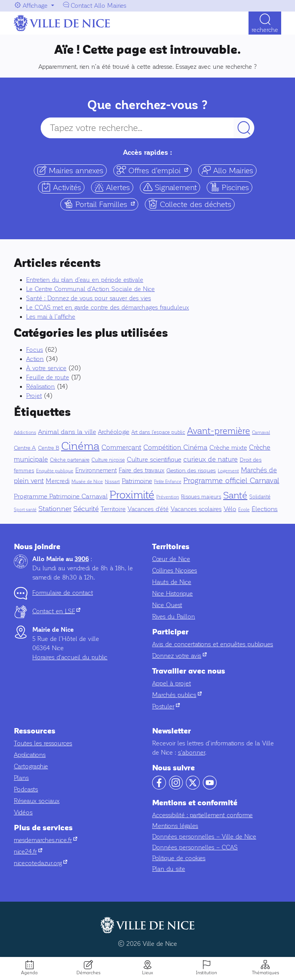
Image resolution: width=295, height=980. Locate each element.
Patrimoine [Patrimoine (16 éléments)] (137, 481)
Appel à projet (172, 683)
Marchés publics (177, 695)
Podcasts (26, 789)
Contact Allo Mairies (99, 6)
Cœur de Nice (171, 559)
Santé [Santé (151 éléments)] (235, 495)
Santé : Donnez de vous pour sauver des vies (89, 298)
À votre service (46, 368)
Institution (206, 973)
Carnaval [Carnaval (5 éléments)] (261, 432)
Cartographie (31, 766)
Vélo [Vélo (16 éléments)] (230, 509)
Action (35, 359)
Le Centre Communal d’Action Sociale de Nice (90, 289)
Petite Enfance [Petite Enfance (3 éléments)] (168, 482)
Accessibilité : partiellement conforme (202, 815)
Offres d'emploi (154, 170)
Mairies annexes (70, 170)
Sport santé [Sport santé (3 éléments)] (25, 510)
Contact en (56, 611)
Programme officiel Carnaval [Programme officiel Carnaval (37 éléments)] (231, 481)
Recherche (265, 30)
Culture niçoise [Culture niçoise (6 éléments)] (108, 460)
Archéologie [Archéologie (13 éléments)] (114, 432)
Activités (61, 187)
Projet (34, 396)
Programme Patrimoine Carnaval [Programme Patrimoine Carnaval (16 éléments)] (61, 496)
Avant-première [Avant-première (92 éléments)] (219, 431)
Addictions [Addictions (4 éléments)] (25, 432)
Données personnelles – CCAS (195, 847)
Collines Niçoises (175, 570)
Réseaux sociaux (37, 801)
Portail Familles (101, 204)
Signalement (170, 187)
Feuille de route (48, 377)
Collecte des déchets (190, 204)
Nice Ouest (167, 605)
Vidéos (23, 812)
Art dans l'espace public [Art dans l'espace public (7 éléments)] (158, 432)
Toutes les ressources (43, 743)
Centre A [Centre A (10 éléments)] (25, 448)
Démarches (88, 973)
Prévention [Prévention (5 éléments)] (168, 497)
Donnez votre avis (179, 656)
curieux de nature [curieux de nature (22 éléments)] (210, 459)
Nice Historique (172, 593)
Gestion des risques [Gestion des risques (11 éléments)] (191, 470)
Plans (21, 778)
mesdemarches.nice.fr (46, 840)
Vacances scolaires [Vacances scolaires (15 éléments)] (196, 509)
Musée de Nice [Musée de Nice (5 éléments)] (87, 482)
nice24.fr (28, 852)
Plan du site (169, 869)
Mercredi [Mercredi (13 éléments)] (58, 481)
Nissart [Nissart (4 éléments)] (112, 482)
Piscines (230, 187)
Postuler (166, 706)
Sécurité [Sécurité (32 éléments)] (86, 509)
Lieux (147, 973)
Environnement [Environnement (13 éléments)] (96, 470)
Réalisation (41, 387)
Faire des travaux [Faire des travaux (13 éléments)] (142, 470)
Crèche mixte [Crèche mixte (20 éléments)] (228, 448)
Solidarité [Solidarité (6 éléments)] (260, 497)
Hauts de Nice (172, 582)
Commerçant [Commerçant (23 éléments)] (121, 447)
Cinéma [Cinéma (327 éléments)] (80, 446)
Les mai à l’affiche (51, 317)
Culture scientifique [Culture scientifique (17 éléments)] (154, 459)
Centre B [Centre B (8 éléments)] (49, 448)
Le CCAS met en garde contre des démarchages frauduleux (108, 307)
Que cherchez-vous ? (147, 105)
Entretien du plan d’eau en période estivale (85, 280)
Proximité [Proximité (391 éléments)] (132, 495)
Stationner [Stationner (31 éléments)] (55, 509)
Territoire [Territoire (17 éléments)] (113, 509)
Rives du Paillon (174, 617)
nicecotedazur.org (41, 863)
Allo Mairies (227, 170)
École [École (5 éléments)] (244, 510)
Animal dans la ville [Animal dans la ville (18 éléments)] (67, 432)
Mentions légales (175, 826)
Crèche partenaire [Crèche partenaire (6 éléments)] (70, 460)
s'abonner (191, 752)
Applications (30, 755)
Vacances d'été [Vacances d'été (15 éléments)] (148, 509)
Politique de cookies (179, 858)
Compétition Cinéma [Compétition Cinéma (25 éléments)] (175, 447)
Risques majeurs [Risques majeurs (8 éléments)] (201, 497)
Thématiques (265, 973)
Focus (35, 350)
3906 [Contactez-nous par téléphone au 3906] (82, 559)
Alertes (112, 187)
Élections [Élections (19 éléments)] (265, 509)
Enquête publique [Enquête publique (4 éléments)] (55, 471)
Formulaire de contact (63, 593)
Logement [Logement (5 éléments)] (228, 471)
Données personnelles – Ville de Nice (204, 837)
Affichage (35, 6)
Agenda (29, 973)
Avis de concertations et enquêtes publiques (213, 644)
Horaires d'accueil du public (70, 657)
